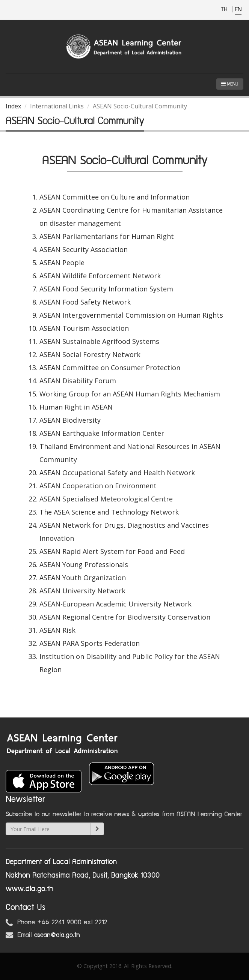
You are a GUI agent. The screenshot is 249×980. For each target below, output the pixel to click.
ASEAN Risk (57, 630)
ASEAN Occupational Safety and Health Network (117, 473)
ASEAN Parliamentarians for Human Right (107, 236)
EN (238, 10)
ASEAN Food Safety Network (85, 302)
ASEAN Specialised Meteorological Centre (106, 499)
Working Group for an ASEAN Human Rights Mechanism (130, 394)
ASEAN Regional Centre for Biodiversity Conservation (125, 617)
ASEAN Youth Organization (83, 578)
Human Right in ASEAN (76, 407)
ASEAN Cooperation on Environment (98, 486)
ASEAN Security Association (84, 249)
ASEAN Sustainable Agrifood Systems (99, 341)
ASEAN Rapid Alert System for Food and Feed (112, 551)
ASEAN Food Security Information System (106, 289)
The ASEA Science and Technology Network (109, 512)
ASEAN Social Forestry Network (90, 354)
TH (225, 10)
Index (13, 106)
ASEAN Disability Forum (78, 381)
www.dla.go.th (29, 889)
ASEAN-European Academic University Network (115, 604)
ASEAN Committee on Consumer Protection (110, 368)
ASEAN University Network (82, 591)
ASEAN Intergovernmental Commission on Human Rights (131, 315)
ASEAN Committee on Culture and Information (115, 197)
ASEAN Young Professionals (84, 564)
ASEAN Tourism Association (84, 328)
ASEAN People (62, 263)
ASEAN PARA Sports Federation (90, 643)
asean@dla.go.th (57, 935)
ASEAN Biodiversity (70, 420)
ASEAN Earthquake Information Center (102, 433)
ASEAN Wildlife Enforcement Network (100, 276)
